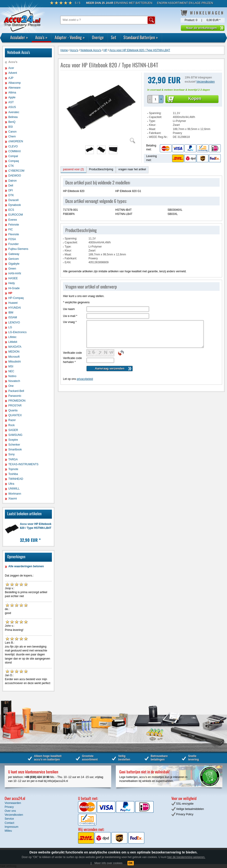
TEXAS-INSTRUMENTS (23, 464)
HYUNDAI (15, 308)
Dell (11, 186)
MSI (11, 366)
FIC (11, 229)
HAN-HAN (15, 273)
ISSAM (13, 317)
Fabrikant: (155, 133)
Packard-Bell (16, 391)
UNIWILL (14, 489)
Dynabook (15, 205)
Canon (12, 132)
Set (114, 37)
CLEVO (13, 146)
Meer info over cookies (109, 863)
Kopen (195, 99)
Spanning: (155, 113)
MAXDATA (15, 347)
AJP (11, 78)
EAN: (68, 262)
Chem (12, 136)
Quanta (13, 410)
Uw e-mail (70, 316)
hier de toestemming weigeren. (186, 857)
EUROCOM (16, 215)
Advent (13, 73)
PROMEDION (17, 401)
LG (10, 327)
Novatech (14, 381)
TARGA (13, 459)
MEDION (14, 352)
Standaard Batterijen (141, 37)
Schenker (14, 445)
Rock (11, 425)
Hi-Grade (14, 288)
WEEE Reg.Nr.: (159, 137)
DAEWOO (15, 176)
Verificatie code (72, 353)
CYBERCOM (16, 171)
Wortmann (15, 494)
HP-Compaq (16, 298)
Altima (12, 93)
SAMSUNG (15, 435)
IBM (11, 313)
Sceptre (13, 440)
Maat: (152, 129)
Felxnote (14, 225)
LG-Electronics (17, 332)
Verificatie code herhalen (72, 360)
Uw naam (69, 309)
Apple (12, 97)
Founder (14, 244)
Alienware (14, 88)
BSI (11, 127)
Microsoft (14, 357)
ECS (11, 210)
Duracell (13, 200)
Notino (12, 376)
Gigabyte (14, 264)
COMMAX (15, 151)
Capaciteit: (156, 117)
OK (131, 863)
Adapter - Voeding (70, 37)
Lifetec (12, 337)
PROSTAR (15, 406)
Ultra (11, 484)
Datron (13, 181)
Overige (98, 37)
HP (10, 293)
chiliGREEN (16, 141)
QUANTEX (15, 415)
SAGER (13, 430)
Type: (152, 121)
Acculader (19, 37)
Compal (13, 156)
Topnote (13, 469)
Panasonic (15, 396)
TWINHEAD (16, 479)
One (11, 386)
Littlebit (13, 342)
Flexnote (14, 234)
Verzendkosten (206, 82)
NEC (11, 371)
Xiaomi (13, 499)
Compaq (14, 161)
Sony (11, 454)
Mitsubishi (14, 362)
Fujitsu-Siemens (18, 249)
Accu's (41, 37)
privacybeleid (85, 379)
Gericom (14, 259)
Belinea (13, 117)
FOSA (12, 239)
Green (12, 269)
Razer (12, 420)
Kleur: (153, 125)
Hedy (12, 283)
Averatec (14, 112)
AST (11, 102)
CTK (11, 166)
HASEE (13, 278)
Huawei (13, 303)
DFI (11, 190)
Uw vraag (70, 322)
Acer (11, 68)
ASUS (12, 107)
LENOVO (14, 322)
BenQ (12, 122)
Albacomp (14, 83)
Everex (13, 220)
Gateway (14, 254)
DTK (11, 195)
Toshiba (13, 474)
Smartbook (15, 449)
